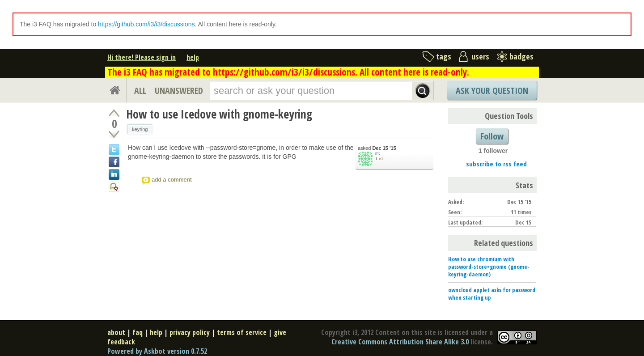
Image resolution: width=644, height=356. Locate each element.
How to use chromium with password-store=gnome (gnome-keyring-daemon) (489, 267)
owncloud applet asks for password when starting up (492, 294)
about (116, 332)
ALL (140, 91)
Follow (492, 136)
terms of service (242, 332)
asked (377, 148)
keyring (140, 129)
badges (521, 56)
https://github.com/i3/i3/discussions (146, 24)
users (480, 56)
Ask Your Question (492, 91)
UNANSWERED (179, 91)
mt (377, 153)
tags (444, 56)
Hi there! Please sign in (142, 57)
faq (138, 332)
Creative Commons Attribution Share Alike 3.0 (400, 342)
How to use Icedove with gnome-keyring (219, 114)
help (193, 57)
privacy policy (190, 332)
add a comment (172, 180)
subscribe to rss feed (496, 164)
